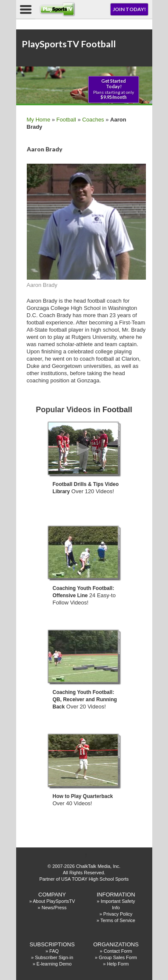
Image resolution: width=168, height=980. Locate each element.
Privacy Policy (118, 914)
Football (66, 120)
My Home (39, 120)
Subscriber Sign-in (54, 957)
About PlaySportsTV (54, 901)
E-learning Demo (54, 964)
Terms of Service (118, 920)
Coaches (93, 120)
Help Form (118, 964)
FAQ (54, 951)
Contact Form (118, 951)
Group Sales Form (118, 957)
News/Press (54, 908)
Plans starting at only (114, 89)
